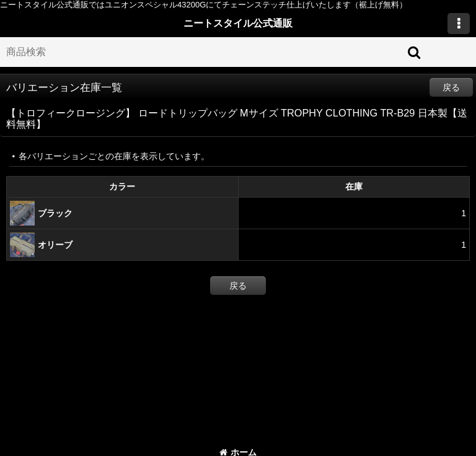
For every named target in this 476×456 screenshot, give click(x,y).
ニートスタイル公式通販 (238, 23)
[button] (459, 24)
